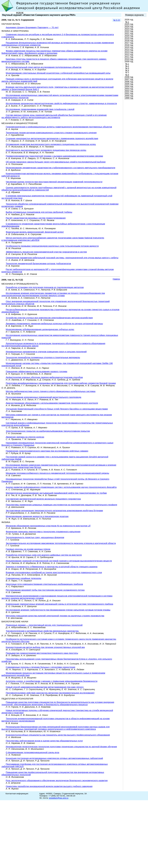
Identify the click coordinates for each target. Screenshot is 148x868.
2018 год (129, 40)
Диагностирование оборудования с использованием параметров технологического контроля (52, 403)
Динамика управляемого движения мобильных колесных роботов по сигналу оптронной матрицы (54, 324)
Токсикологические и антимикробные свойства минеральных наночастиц (42, 631)
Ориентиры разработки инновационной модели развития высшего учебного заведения (49, 786)
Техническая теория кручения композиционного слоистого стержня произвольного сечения (51, 133)
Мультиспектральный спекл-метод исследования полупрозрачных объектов (44, 67)
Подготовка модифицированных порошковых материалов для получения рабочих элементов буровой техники (61, 383)
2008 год (129, 77)
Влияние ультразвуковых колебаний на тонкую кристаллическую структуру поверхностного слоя (54, 572)
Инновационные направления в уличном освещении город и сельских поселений (46, 352)
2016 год (129, 45)
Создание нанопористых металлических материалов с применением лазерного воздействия (52, 138)
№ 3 (127, 68)
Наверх (116, 279)
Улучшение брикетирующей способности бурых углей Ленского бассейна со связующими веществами (57, 409)
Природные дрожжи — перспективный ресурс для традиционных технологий (44, 625)
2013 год (129, 52)
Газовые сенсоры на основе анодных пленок (28, 549)
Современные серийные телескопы (23, 578)
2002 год (129, 91)
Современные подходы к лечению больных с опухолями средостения (40, 667)
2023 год (129, 29)
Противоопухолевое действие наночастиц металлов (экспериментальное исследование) (50, 693)
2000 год (129, 96)
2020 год (129, 36)
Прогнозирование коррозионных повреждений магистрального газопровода (43, 397)
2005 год (129, 84)
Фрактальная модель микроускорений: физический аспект (35, 232)
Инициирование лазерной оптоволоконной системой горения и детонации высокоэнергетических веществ (59, 561)
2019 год (129, 38)
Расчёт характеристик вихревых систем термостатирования (36, 218)
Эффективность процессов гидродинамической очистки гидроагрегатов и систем (46, 252)
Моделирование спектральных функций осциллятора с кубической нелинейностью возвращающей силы (58, 73)
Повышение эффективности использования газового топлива (36, 371)
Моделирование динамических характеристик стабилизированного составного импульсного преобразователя (60, 168)
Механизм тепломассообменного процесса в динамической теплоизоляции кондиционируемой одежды (57, 473)
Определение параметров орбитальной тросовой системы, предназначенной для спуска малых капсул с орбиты (62, 258)
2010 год (129, 59)
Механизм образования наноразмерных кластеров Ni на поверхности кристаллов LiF (48, 526)
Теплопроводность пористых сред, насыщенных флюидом (35, 537)
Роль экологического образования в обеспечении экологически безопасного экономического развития (57, 780)
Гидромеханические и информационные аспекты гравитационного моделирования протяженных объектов (59, 127)
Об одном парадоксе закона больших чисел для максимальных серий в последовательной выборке (56, 162)
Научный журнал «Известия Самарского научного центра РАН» (39, 15)
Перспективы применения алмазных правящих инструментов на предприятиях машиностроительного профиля (61, 505)
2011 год (129, 57)
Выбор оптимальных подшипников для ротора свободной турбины (39, 212)
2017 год (129, 43)
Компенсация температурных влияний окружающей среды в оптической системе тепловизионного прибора (59, 604)
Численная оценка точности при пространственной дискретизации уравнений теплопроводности (54, 182)
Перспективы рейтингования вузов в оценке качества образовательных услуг (44, 741)
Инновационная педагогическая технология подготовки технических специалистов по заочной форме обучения (61, 747)
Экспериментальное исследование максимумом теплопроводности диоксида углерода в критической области (61, 543)
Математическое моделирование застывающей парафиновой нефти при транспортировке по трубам (56, 493)
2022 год (129, 31)
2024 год (129, 26)
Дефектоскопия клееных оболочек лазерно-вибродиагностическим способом (44, 377)
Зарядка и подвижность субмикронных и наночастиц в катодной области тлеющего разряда (52, 567)
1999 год (129, 98)
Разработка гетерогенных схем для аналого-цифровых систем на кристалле (44, 555)
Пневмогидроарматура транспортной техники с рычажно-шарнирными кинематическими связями (54, 156)
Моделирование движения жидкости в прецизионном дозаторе (37, 516)
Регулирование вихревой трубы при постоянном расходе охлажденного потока (45, 590)
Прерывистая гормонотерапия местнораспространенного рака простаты (42, 653)
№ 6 (127, 75)
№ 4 (127, 70)
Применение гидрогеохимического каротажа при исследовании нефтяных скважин (47, 451)
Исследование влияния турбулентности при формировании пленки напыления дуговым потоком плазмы (58, 610)
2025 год (129, 24)
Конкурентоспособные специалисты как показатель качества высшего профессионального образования (58, 735)
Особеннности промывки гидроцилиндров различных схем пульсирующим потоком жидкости (52, 246)
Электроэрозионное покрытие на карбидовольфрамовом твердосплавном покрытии (48, 431)
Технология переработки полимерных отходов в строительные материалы (43, 357)
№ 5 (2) (117, 20)
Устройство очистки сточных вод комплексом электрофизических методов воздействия (49, 318)
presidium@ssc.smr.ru (59, 798)
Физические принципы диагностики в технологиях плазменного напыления (43, 532)
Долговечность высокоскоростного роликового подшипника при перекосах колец (46, 150)
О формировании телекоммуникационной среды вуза (32, 752)
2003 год (129, 89)
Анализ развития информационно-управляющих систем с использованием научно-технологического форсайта (61, 487)
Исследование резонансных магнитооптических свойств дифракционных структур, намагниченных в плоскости (61, 103)
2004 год (129, 86)
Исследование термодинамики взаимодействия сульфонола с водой (40, 109)
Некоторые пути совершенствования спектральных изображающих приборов (44, 584)
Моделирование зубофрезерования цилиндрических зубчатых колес (40, 329)
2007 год (129, 79)
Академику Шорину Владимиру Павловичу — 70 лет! (32, 27)
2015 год (129, 47)
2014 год (129, 50)
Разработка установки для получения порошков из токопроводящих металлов (45, 287)
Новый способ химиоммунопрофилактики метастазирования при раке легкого (45, 687)
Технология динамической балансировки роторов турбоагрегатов (38, 264)
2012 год (129, 54)
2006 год (129, 82)
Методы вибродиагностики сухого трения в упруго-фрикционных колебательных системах (51, 391)
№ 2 (127, 66)
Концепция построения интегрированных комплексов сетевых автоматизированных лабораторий (54, 758)
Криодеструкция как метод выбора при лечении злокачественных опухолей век (45, 647)
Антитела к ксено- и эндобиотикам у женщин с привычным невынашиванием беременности (52, 681)
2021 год (129, 33)
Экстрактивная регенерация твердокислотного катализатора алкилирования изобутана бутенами (54, 511)
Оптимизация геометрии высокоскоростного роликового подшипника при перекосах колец (51, 144)
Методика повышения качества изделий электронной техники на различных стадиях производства (55, 616)
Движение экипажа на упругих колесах (25, 437)
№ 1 (127, 22)
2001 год (129, 93)
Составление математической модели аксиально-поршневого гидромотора (43, 499)
